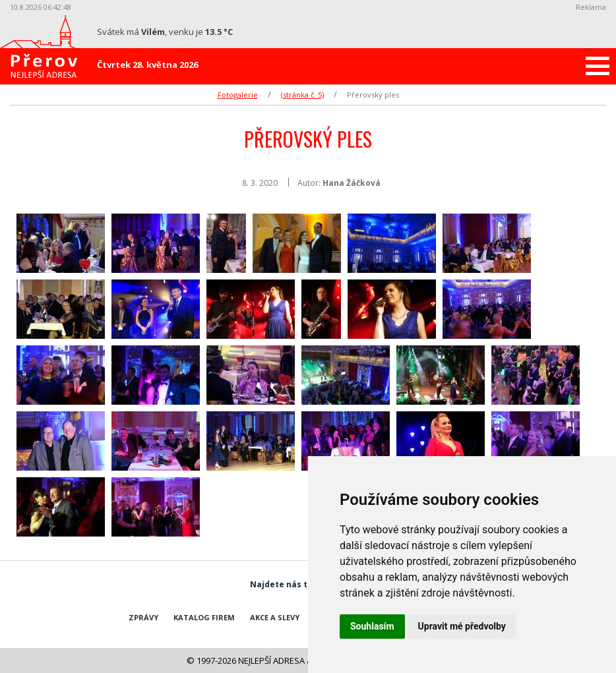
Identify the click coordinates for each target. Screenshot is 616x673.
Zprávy (143, 617)
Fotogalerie (238, 95)
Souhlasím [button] (372, 626)
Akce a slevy (275, 617)
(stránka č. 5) (302, 95)
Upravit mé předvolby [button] (462, 626)
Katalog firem (204, 617)
